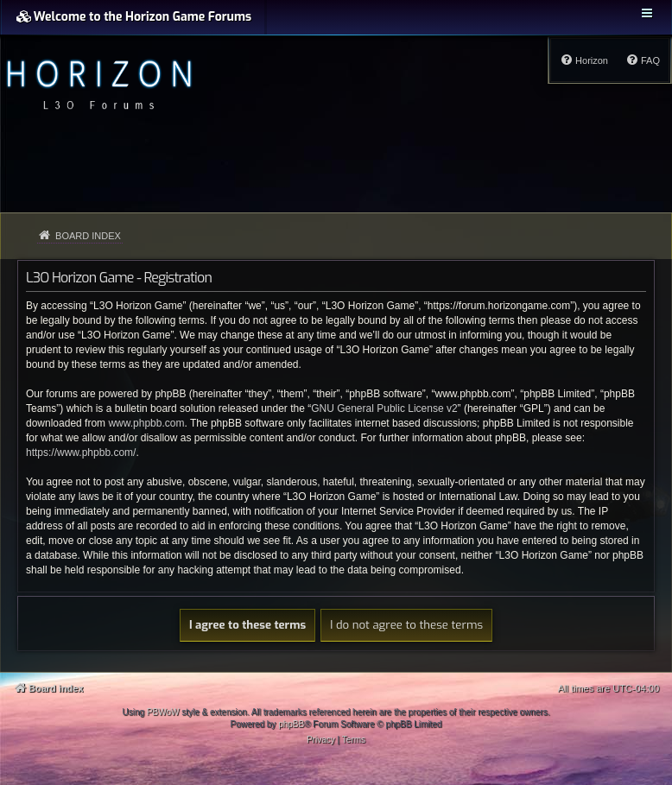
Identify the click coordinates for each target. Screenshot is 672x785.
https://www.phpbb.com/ (81, 453)
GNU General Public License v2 (384, 408)
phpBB (291, 724)
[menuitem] (643, 60)
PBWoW (163, 712)
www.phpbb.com (146, 423)
